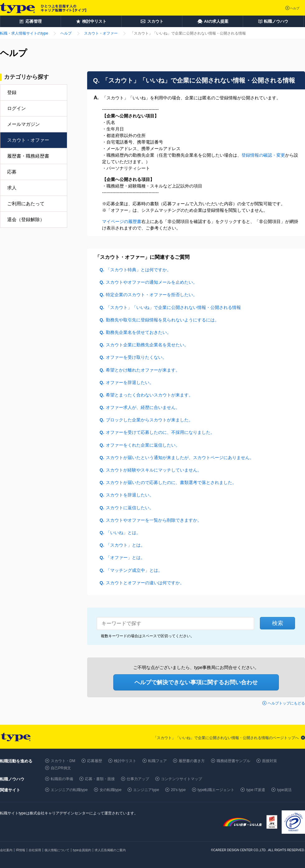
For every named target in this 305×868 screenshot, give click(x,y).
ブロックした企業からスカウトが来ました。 (149, 420)
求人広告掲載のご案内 (110, 850)
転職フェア (157, 761)
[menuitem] (34, 149)
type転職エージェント (216, 790)
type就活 (284, 790)
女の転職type (111, 790)
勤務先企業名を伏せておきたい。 (138, 332)
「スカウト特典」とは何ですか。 (138, 270)
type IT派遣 (256, 790)
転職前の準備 (62, 779)
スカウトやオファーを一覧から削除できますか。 (154, 520)
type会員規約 (82, 850)
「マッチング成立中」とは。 (134, 570)
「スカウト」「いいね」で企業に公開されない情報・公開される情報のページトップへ (226, 738)
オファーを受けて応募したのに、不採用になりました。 (160, 432)
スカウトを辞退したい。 (130, 495)
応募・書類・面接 (100, 779)
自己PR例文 (61, 768)
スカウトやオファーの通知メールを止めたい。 (152, 282)
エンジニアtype (146, 790)
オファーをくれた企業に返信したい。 (143, 445)
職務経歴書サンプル (233, 761)
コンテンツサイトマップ (181, 779)
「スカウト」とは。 (125, 545)
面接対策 (270, 761)
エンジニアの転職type (69, 790)
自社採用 (35, 850)
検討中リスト (125, 761)
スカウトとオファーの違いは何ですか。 (145, 583)
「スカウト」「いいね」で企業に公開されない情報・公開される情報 (173, 307)
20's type (178, 790)
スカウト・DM (63, 761)
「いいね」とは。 (123, 533)
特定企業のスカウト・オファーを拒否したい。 (152, 295)
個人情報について (57, 850)
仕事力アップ (138, 779)
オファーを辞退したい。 (130, 382)
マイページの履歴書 (122, 221)
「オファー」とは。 (125, 557)
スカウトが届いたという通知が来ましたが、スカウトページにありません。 (180, 458)
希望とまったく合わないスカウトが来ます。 (149, 395)
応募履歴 (95, 761)
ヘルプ (295, 8)
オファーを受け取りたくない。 (136, 357)
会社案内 (6, 850)
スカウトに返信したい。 (130, 508)
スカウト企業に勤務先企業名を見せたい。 (147, 345)
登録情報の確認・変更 (263, 155)
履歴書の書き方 (192, 761)
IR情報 (21, 850)
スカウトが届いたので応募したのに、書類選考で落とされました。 (171, 482)
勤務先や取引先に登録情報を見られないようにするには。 (162, 320)
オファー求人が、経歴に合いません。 (143, 407)
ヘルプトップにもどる (286, 703)
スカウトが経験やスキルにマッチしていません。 (154, 470)
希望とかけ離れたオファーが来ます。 (143, 370)
